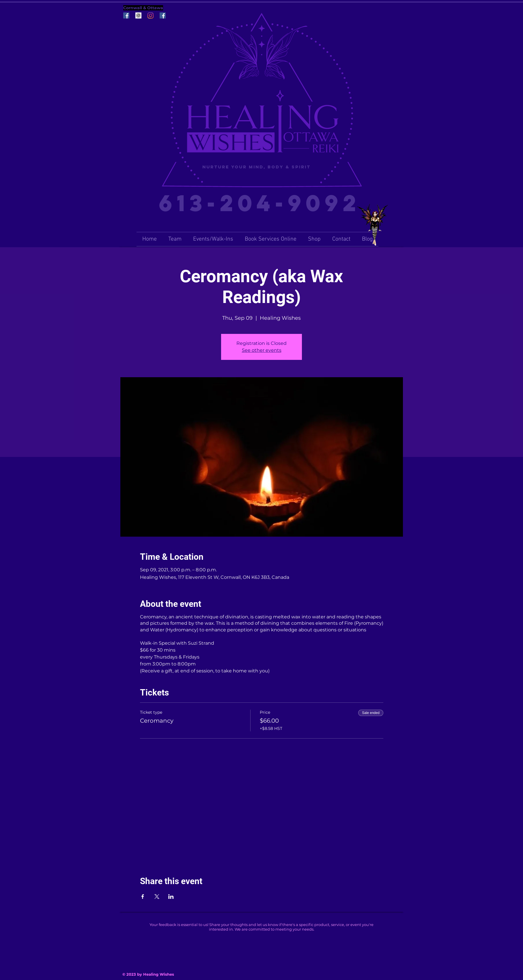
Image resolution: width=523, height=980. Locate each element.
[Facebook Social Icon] (126, 15)
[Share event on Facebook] (143, 897)
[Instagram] (151, 15)
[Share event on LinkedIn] (171, 897)
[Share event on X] (157, 897)
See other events (262, 350)
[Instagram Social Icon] (138, 15)
